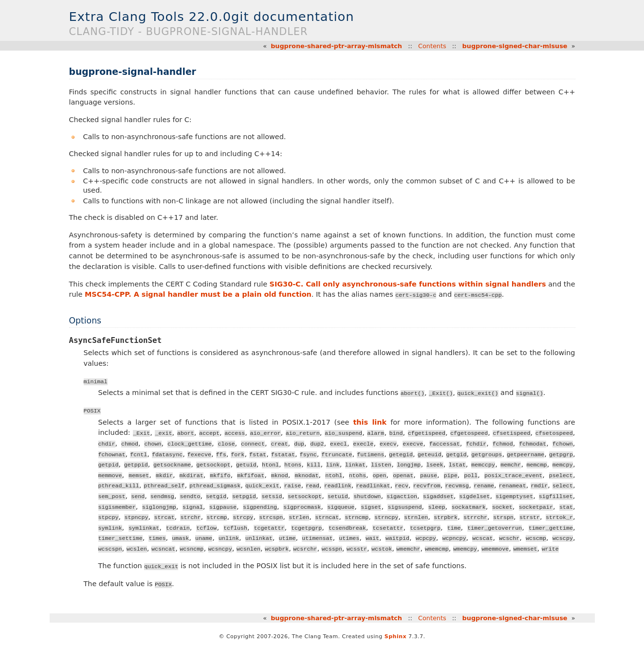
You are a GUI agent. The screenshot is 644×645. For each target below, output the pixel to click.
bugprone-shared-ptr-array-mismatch (336, 46)
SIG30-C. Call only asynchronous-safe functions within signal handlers (408, 284)
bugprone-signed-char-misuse (515, 46)
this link (370, 422)
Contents (432, 46)
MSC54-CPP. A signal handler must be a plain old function (198, 294)
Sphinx (396, 636)
